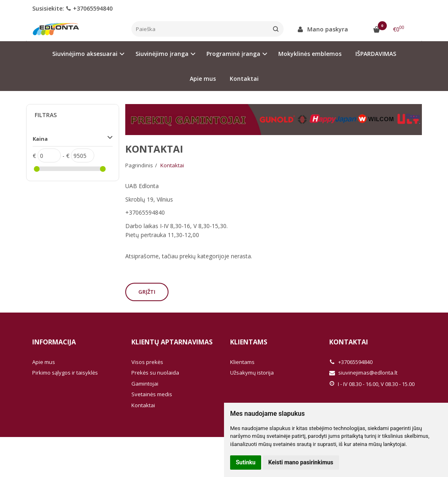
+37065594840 (89, 8)
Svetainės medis (152, 394)
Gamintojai (145, 384)
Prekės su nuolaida (155, 373)
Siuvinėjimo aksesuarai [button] (85, 54)
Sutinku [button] (246, 462)
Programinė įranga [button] (233, 54)
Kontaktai (244, 79)
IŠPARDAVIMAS (376, 54)
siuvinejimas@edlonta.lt (363, 373)
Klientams (249, 342)
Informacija (54, 342)
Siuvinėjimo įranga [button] (162, 54)
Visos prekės (147, 362)
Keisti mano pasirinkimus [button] (301, 462)
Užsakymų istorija (252, 373)
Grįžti (147, 292)
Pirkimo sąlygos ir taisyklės (65, 373)
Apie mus (203, 79)
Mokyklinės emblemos (310, 54)
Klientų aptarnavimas (172, 342)
